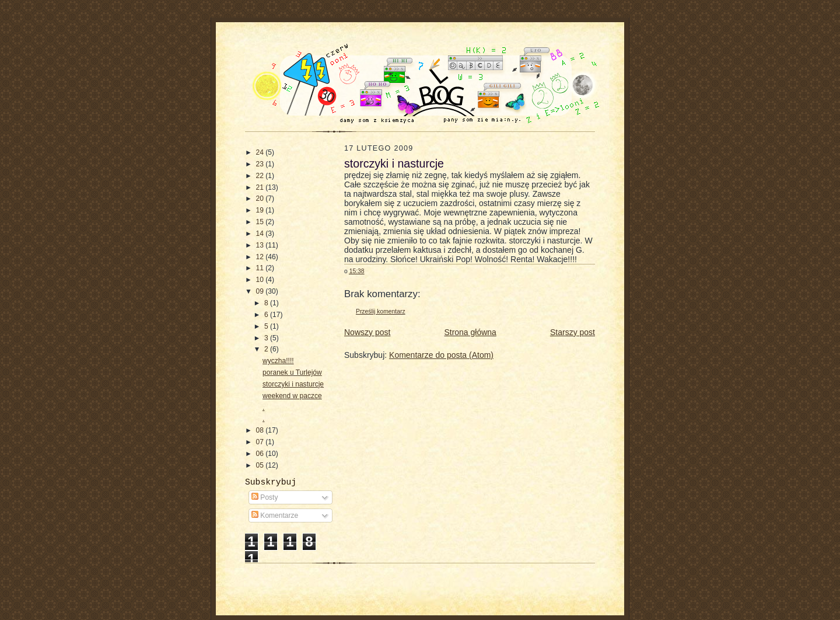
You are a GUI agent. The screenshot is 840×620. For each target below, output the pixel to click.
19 (261, 210)
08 (261, 430)
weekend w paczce (292, 396)
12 (261, 257)
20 (261, 198)
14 (261, 234)
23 (261, 164)
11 (261, 268)
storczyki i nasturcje (293, 384)
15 (261, 222)
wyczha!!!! (278, 361)
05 (261, 465)
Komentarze (275, 515)
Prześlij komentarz (381, 311)
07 (261, 442)
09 (261, 291)
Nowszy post (367, 332)
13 (261, 245)
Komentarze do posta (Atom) (441, 355)
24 (261, 152)
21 (261, 187)
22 (261, 176)
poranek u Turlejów (292, 372)
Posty (265, 497)
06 (261, 454)
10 (261, 280)
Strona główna (470, 332)
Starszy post (573, 332)
